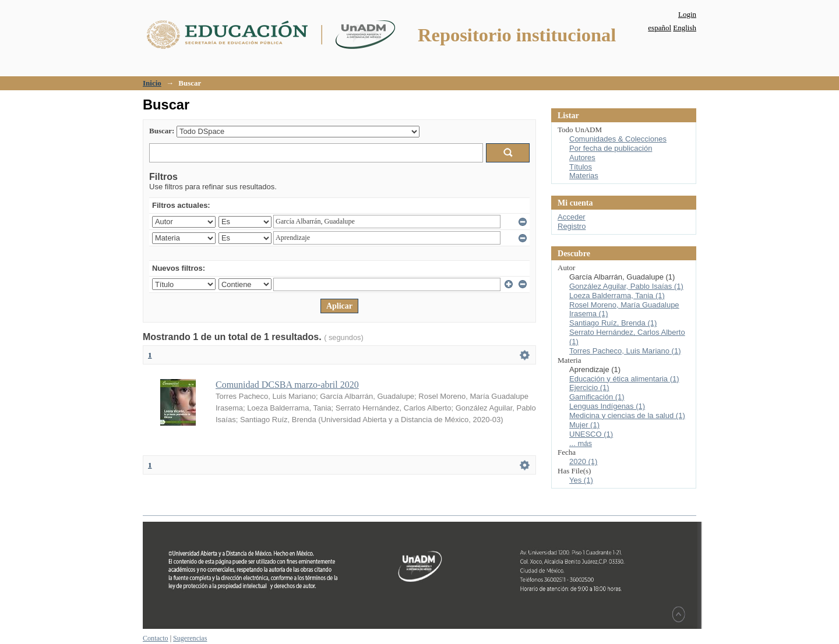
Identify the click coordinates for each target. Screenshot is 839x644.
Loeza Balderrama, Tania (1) (617, 296)
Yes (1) (581, 480)
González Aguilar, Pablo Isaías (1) (626, 286)
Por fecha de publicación (611, 148)
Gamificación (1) (597, 397)
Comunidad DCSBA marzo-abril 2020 (287, 385)
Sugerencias (190, 638)
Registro (572, 226)
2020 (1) (583, 461)
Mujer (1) (584, 425)
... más (581, 443)
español (660, 28)
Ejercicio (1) (589, 388)
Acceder (572, 217)
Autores (582, 158)
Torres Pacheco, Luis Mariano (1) (625, 351)
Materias (584, 176)
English (685, 28)
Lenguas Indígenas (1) (607, 406)
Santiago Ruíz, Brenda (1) (613, 323)
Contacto (156, 638)
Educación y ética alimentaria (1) (624, 379)
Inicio (152, 83)
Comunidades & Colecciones (618, 139)
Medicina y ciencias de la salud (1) (627, 415)
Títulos (581, 167)
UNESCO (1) (591, 434)
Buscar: (162, 131)
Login (687, 14)
